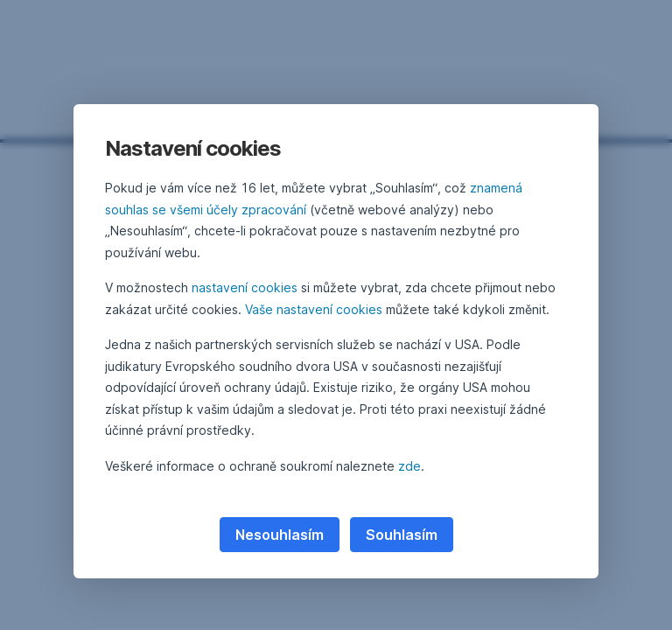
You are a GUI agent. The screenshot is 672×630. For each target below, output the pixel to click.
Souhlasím (402, 535)
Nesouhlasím (280, 535)
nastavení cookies (245, 287)
